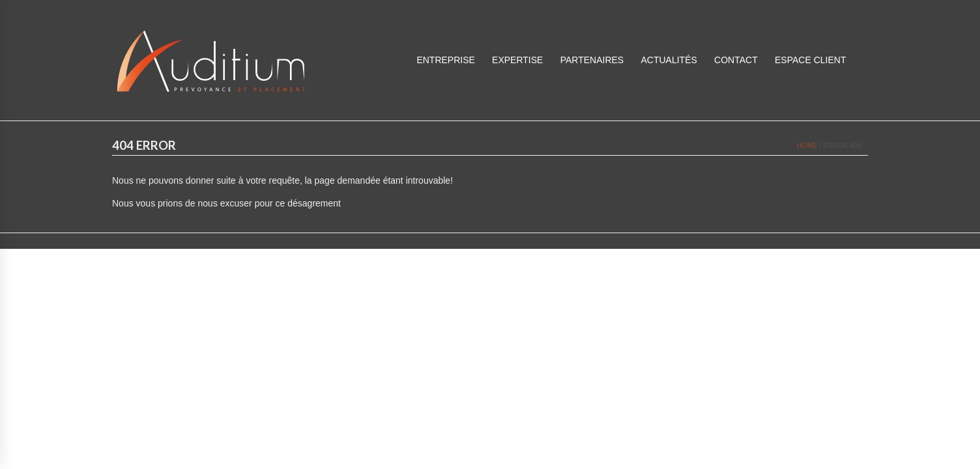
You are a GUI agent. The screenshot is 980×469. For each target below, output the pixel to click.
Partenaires (592, 60)
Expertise (517, 60)
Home (807, 145)
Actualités (669, 60)
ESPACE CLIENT (810, 60)
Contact (736, 60)
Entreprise (445, 60)
